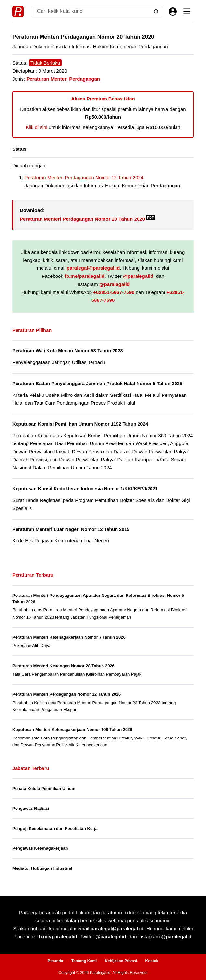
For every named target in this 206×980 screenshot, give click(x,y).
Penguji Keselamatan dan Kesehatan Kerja (55, 828)
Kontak (152, 961)
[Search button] (157, 12)
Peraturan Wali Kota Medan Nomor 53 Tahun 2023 (67, 351)
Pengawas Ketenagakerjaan (40, 848)
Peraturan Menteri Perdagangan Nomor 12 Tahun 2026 (67, 694)
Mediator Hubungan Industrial (42, 868)
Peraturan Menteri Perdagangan (63, 79)
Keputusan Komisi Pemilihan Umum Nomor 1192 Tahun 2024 (80, 424)
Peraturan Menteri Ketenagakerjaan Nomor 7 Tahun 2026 (69, 637)
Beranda (55, 961)
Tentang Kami (84, 961)
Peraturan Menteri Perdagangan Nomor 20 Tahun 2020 (88, 219)
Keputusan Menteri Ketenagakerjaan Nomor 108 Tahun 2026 (72, 730)
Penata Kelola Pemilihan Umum (44, 789)
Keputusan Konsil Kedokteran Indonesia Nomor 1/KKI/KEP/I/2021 (85, 489)
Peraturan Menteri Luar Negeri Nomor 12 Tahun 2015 (71, 529)
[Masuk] (173, 12)
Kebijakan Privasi (121, 961)
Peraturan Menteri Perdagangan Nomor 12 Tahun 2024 (84, 177)
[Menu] (187, 11)
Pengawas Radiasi (31, 808)
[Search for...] (91, 12)
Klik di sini (36, 127)
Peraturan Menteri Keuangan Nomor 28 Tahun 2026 (63, 666)
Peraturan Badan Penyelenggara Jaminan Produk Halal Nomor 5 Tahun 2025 (97, 384)
